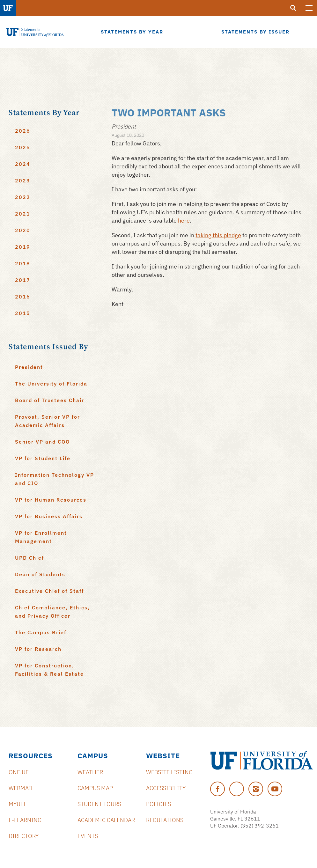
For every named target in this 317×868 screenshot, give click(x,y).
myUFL (18, 804)
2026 (23, 131)
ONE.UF (19, 772)
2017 (23, 280)
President (29, 367)
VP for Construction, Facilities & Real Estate (49, 670)
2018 (23, 263)
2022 (23, 197)
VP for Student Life (43, 458)
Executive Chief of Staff (49, 591)
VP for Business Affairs (49, 516)
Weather (90, 772)
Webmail (21, 788)
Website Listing (169, 772)
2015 (23, 313)
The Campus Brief (41, 632)
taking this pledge (218, 235)
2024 (23, 164)
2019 (23, 247)
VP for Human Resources (51, 500)
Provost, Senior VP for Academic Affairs (48, 421)
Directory (24, 836)
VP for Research (38, 649)
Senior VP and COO (42, 442)
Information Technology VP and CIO (55, 479)
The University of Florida (51, 384)
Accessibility (166, 788)
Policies (158, 804)
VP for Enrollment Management (41, 537)
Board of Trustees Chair (50, 400)
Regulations (165, 820)
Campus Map (95, 788)
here (184, 221)
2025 (23, 147)
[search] (293, 8)
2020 (23, 230)
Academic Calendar (106, 820)
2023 (23, 180)
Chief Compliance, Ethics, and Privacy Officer (52, 612)
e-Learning (25, 820)
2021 (23, 214)
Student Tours (99, 804)
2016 (23, 297)
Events (88, 836)
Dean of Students (40, 574)
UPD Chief (29, 558)
